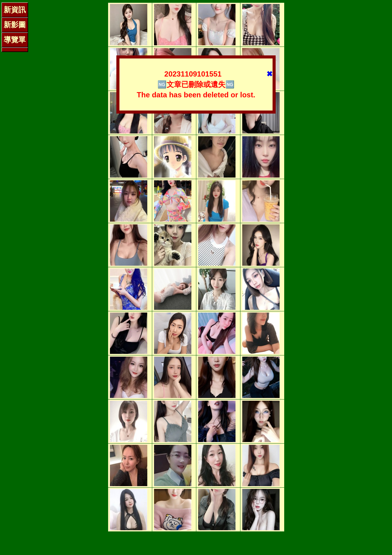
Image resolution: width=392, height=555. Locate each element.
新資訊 (15, 10)
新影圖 (15, 25)
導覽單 (15, 40)
